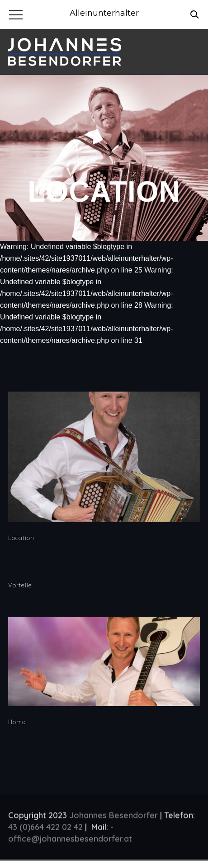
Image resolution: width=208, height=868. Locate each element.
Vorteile (20, 585)
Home (17, 722)
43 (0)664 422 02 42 (45, 829)
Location (21, 538)
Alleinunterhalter (104, 13)
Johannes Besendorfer (113, 817)
